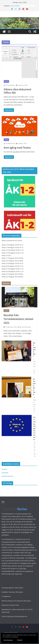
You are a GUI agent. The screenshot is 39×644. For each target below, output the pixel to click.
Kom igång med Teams (17, 148)
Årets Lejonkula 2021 (34, 350)
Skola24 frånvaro (7, 476)
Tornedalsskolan (10, 85)
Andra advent (15, 6)
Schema (4, 469)
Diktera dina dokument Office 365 (18, 91)
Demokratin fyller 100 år (34, 387)
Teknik (6, 81)
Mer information (8, 640)
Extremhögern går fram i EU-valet (34, 428)
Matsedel (5, 473)
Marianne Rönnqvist (25, 327)
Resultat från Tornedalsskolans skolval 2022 (18, 319)
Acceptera (20, 640)
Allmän (6, 311)
